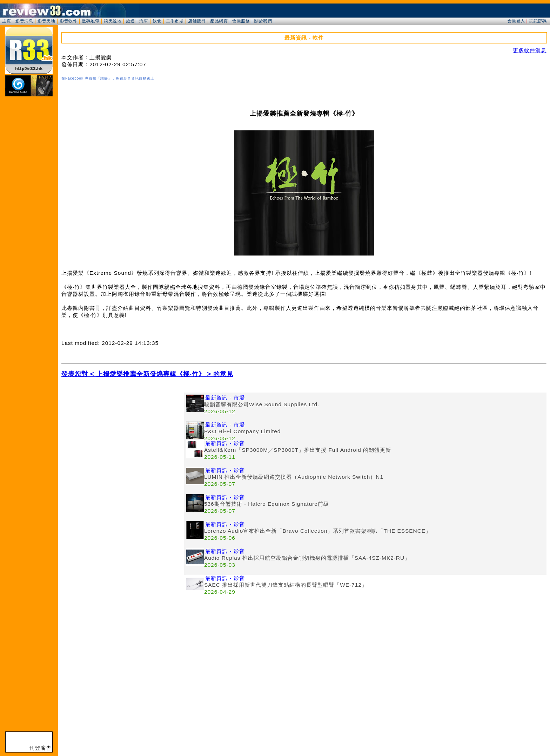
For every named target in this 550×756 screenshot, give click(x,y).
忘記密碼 (538, 21)
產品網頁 (219, 21)
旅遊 (130, 21)
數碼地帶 (90, 21)
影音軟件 (68, 21)
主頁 (6, 21)
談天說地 (113, 21)
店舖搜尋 (197, 21)
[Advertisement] (123, 442)
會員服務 (241, 21)
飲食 (157, 21)
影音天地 (46, 21)
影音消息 (24, 21)
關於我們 (263, 21)
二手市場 (175, 21)
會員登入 (516, 21)
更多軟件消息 (530, 50)
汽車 (144, 21)
